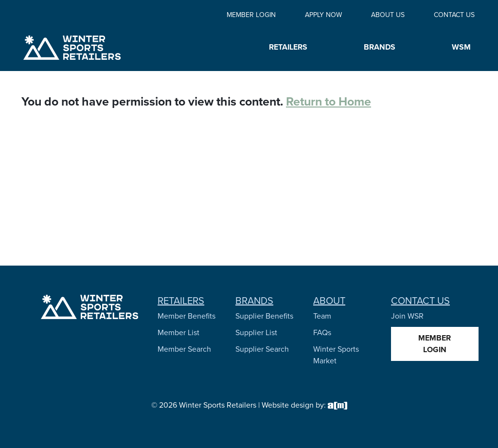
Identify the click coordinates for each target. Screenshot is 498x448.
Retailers (181, 301)
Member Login (251, 15)
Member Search (184, 349)
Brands (254, 301)
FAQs (322, 332)
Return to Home (329, 101)
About (329, 301)
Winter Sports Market (336, 355)
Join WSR (407, 316)
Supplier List (256, 332)
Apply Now (323, 15)
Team (322, 316)
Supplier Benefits (264, 316)
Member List (178, 332)
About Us (388, 15)
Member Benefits (187, 316)
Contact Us (454, 15)
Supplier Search (262, 349)
